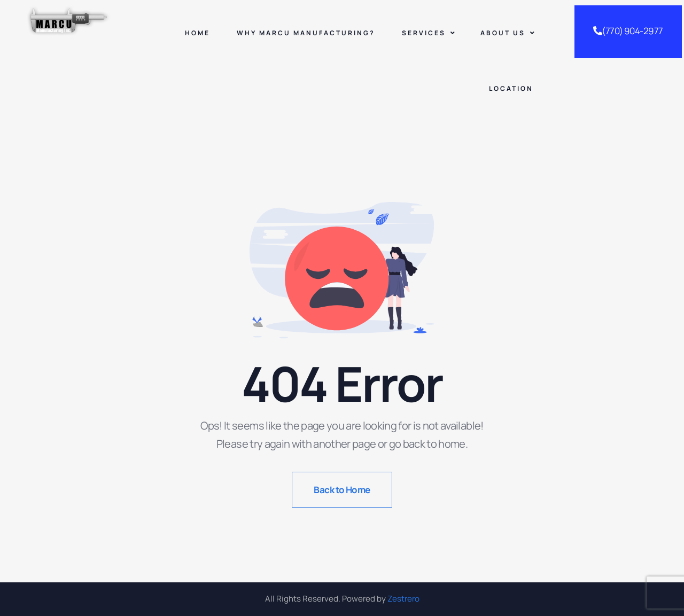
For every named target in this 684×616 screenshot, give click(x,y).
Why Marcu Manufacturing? (306, 33)
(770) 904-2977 (628, 31)
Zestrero (403, 599)
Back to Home (342, 490)
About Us (508, 33)
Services (429, 33)
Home (197, 33)
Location (511, 88)
